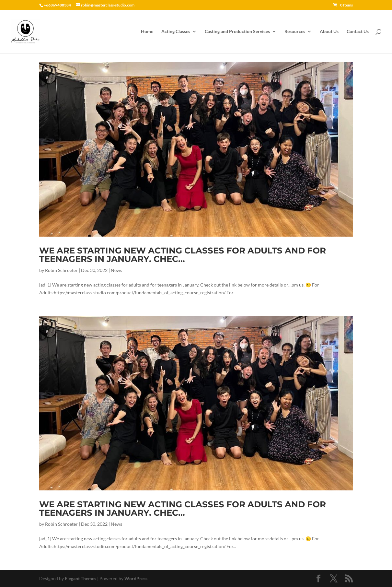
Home (147, 32)
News (116, 270)
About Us (329, 32)
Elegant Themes (81, 578)
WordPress (136, 578)
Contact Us (358, 32)
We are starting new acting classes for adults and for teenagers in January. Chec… (183, 255)
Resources (295, 32)
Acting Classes (176, 32)
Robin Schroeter (61, 270)
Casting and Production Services (237, 32)
